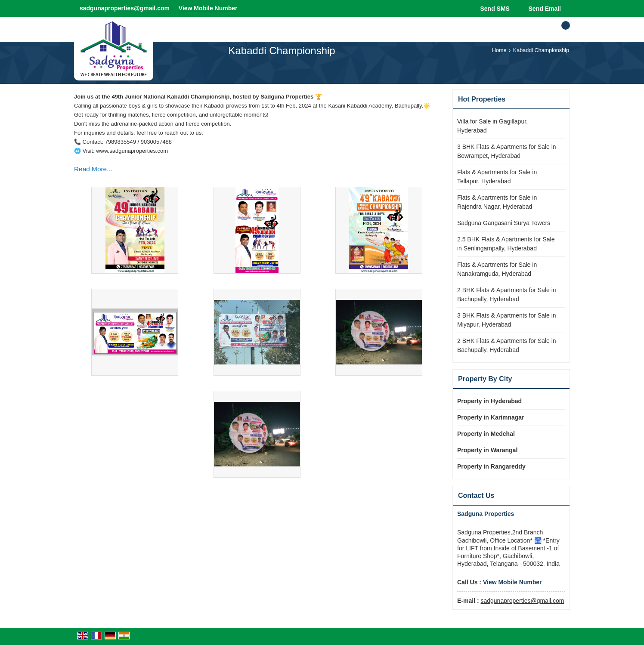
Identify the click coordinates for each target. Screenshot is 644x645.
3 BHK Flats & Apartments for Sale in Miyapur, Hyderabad (507, 320)
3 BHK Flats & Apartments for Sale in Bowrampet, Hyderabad (507, 151)
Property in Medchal (486, 434)
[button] (208, 8)
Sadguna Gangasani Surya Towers (504, 223)
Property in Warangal (487, 450)
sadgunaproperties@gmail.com (125, 8)
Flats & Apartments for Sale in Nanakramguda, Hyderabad (497, 269)
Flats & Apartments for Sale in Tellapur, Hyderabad (497, 177)
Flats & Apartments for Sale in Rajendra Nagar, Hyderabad (497, 202)
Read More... (93, 169)
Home (499, 50)
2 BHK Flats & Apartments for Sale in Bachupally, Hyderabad (507, 295)
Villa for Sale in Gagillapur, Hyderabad (492, 126)
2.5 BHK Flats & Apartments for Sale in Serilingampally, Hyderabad (506, 244)
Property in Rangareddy (491, 466)
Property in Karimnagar (491, 417)
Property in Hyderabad (489, 401)
